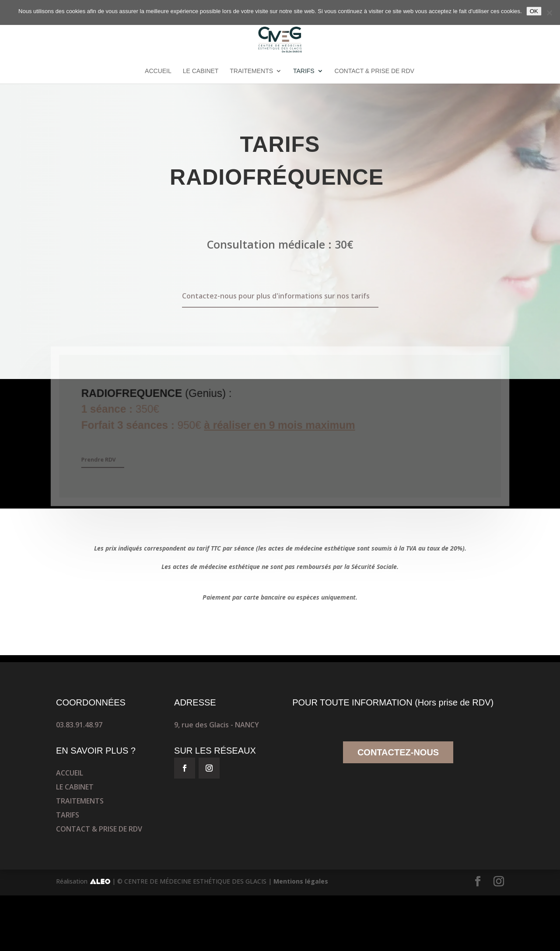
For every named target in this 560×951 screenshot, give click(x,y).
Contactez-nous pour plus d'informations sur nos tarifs (276, 296)
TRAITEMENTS (251, 71)
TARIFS (304, 71)
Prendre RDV (101, 459)
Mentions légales (301, 881)
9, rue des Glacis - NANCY (217, 725)
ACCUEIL (158, 71)
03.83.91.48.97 (79, 725)
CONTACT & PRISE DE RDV (374, 71)
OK (534, 11)
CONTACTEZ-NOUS (398, 752)
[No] (549, 13)
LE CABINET (201, 71)
